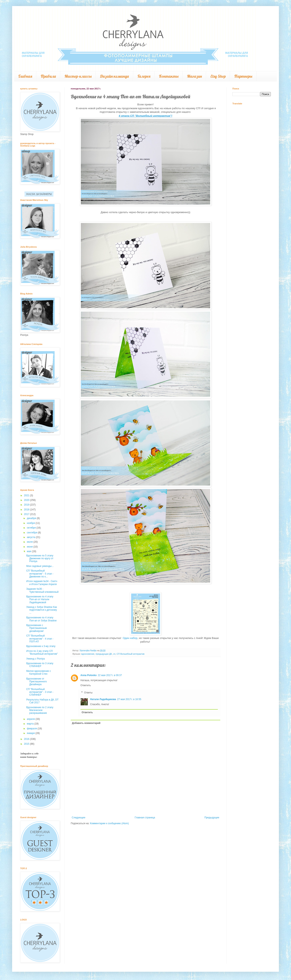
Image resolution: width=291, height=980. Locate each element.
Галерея (144, 76)
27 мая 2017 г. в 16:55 (129, 699)
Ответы (88, 693)
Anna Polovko (89, 675)
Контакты (169, 76)
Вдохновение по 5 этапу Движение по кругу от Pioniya (40, 559)
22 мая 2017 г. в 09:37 (110, 675)
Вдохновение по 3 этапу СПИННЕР (40, 665)
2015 (27, 744)
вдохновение (88, 654)
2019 (27, 505)
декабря (32, 518)
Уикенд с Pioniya (36, 659)
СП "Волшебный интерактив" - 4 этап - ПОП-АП (40, 639)
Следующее (79, 818)
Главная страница (145, 818)
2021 (27, 495)
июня (30, 547)
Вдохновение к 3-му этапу (41, 646)
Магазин (194, 76)
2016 (27, 739)
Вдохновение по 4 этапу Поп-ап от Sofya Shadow (41, 619)
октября (32, 528)
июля (30, 542)
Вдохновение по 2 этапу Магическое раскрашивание (40, 710)
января (31, 733)
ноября (31, 523)
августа (31, 537)
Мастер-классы (78, 76)
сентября (32, 533)
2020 (27, 500)
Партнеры (243, 76)
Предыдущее (212, 818)
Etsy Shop (218, 76)
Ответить (86, 685)
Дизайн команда (114, 76)
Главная (25, 76)
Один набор (130, 638)
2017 (27, 514)
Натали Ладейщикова (103, 699)
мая (29, 551)
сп (114, 654)
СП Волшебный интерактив (131, 654)
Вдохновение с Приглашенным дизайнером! (36, 628)
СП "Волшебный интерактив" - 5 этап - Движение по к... (40, 574)
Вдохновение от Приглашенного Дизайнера (37, 682)
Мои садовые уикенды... (40, 566)
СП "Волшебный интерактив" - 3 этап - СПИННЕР (40, 692)
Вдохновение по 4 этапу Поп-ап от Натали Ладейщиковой (40, 599)
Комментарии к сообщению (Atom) (109, 823)
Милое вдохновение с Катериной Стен (39, 672)
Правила (48, 76)
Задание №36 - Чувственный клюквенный (42, 590)
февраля (32, 729)
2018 (27, 510)
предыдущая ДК (104, 654)
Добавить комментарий (86, 723)
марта (31, 724)
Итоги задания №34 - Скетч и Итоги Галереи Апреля (42, 583)
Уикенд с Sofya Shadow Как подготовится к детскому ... (42, 610)
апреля (31, 719)
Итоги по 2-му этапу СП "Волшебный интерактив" (42, 652)
